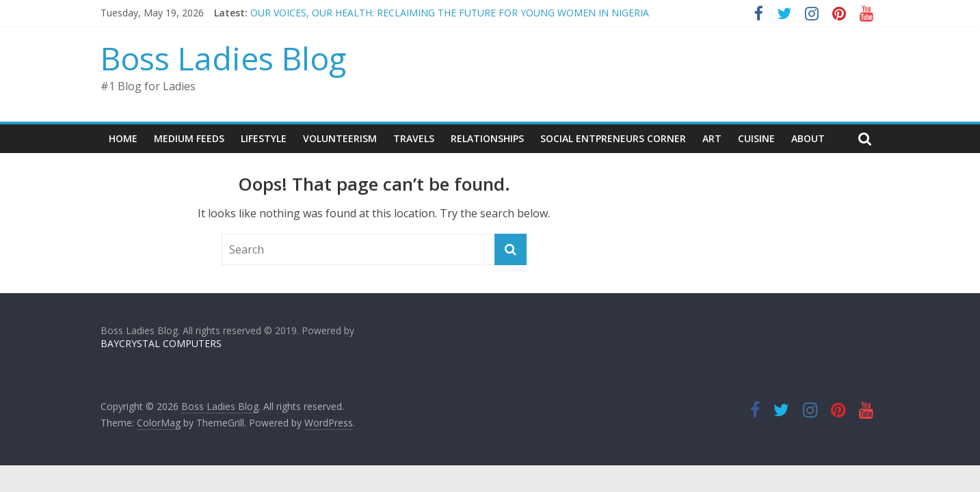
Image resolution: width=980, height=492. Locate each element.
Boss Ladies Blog (223, 58)
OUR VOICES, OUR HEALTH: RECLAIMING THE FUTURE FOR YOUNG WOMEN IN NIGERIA (450, 13)
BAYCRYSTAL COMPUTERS (161, 343)
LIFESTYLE (264, 138)
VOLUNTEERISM (340, 138)
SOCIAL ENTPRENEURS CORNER (613, 138)
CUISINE (756, 138)
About (808, 138)
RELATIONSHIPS (487, 138)
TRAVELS (414, 138)
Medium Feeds (189, 138)
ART (712, 138)
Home (123, 138)
